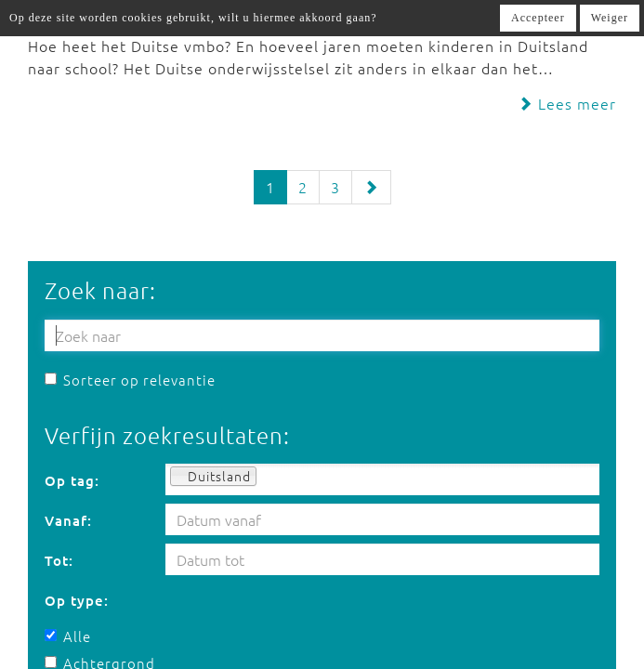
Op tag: (72, 480)
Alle (68, 636)
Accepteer (538, 18)
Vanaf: (68, 520)
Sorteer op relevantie (130, 380)
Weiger (610, 18)
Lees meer (567, 103)
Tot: (59, 560)
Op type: (77, 600)
